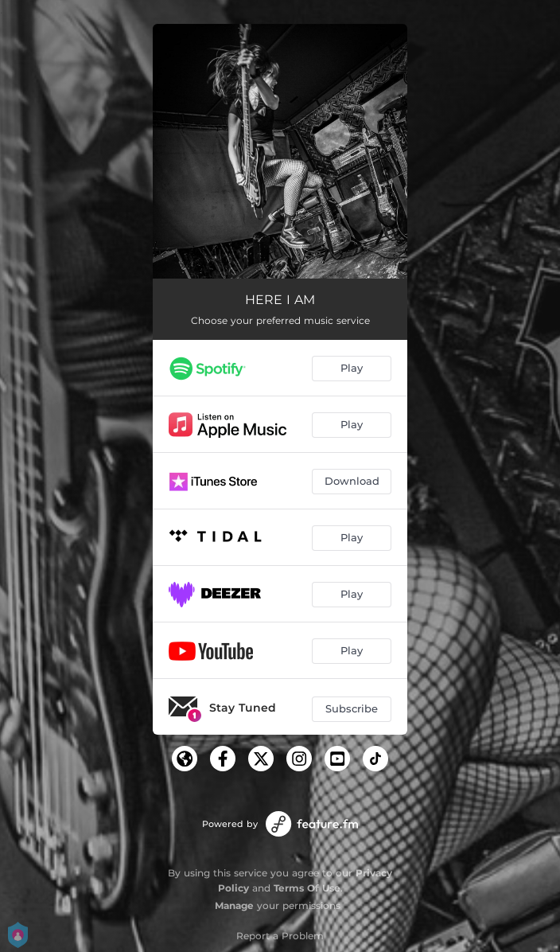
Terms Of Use (307, 888)
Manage (234, 905)
